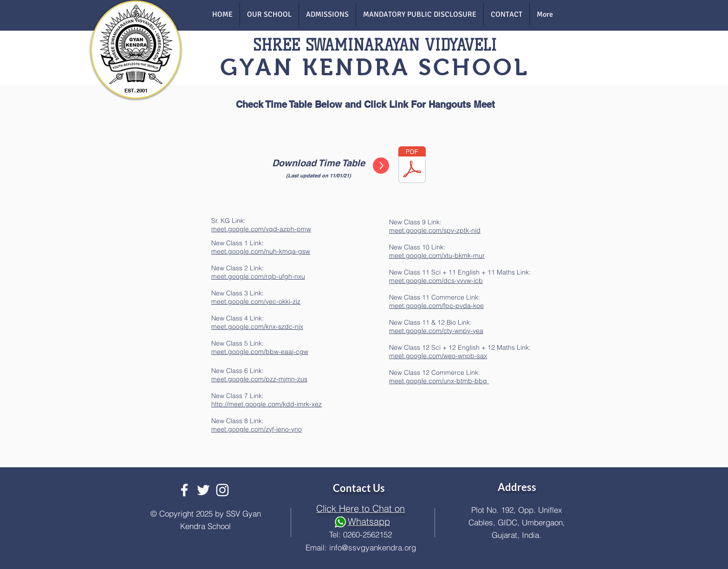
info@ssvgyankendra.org (373, 547)
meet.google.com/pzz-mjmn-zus (259, 379)
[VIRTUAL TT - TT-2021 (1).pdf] (412, 166)
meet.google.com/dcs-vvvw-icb (436, 281)
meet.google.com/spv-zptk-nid (435, 230)
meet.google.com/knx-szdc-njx (257, 327)
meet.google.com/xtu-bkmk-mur (437, 255)
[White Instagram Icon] (222, 490)
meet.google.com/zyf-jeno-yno (257, 429)
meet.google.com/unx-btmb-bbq (439, 381)
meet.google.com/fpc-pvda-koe (436, 306)
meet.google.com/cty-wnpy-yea (436, 331)
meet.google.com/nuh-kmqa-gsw (261, 251)
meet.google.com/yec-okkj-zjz (256, 301)
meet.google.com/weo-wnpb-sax (438, 356)
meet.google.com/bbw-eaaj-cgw (260, 352)
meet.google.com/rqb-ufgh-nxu (258, 276)
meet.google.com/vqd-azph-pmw (261, 229)
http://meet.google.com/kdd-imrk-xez (266, 404)
